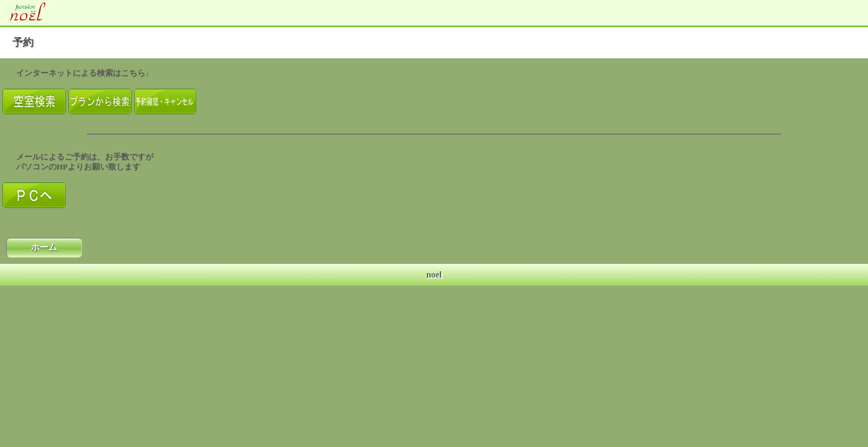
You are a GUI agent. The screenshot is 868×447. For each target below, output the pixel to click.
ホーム (44, 247)
